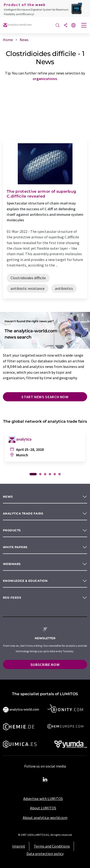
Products (12, 530)
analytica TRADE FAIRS (23, 513)
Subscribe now (45, 664)
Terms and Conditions (52, 846)
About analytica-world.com (45, 818)
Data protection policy (45, 854)
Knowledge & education (25, 581)
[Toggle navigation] (84, 26)
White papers (15, 547)
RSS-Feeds (12, 598)
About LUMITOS (43, 808)
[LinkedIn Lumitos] (45, 780)
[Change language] (73, 26)
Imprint (19, 846)
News (8, 497)
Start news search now (45, 397)
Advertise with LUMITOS (43, 799)
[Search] (58, 26)
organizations (45, 79)
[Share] (66, 26)
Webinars (12, 564)
